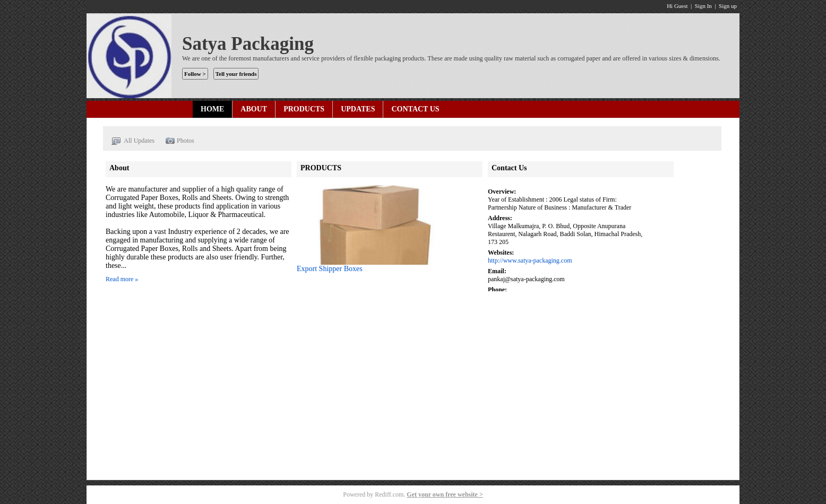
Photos (180, 141)
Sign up (728, 6)
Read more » (122, 279)
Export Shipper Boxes (330, 269)
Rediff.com (389, 494)
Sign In (703, 6)
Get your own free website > (445, 494)
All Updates (133, 141)
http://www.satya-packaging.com (530, 260)
